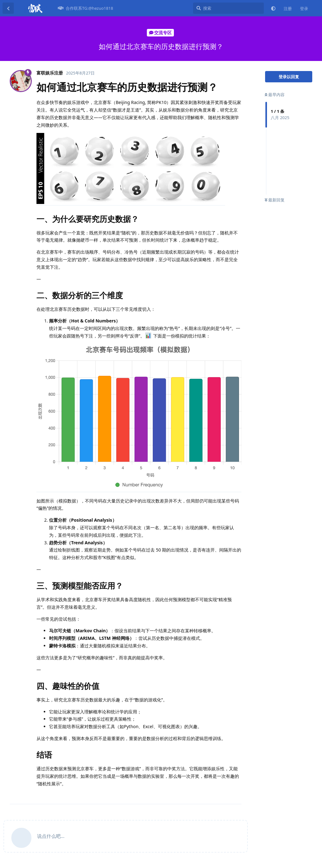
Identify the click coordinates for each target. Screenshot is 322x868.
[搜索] (228, 8)
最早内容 (275, 95)
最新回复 (275, 200)
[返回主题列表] (8, 8)
